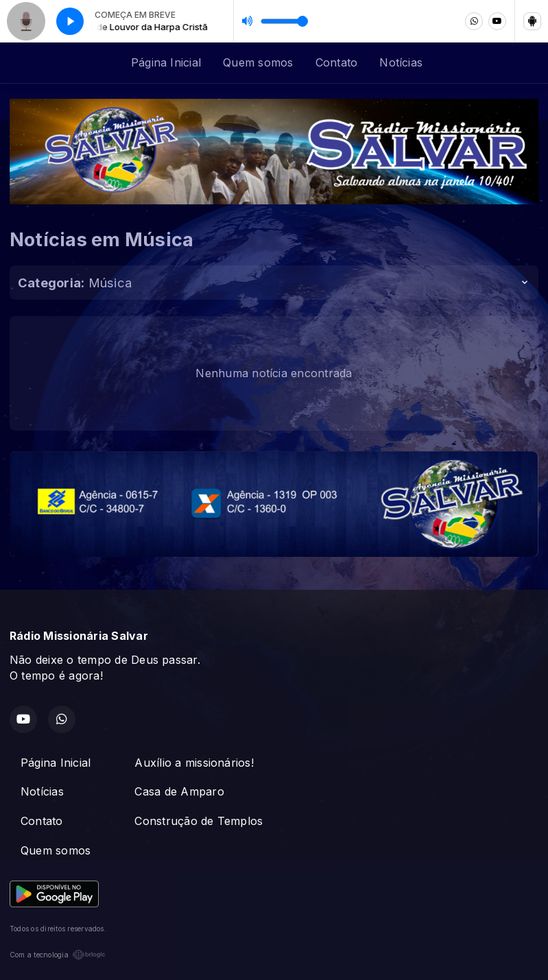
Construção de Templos (199, 821)
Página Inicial (166, 62)
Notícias (401, 62)
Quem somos (258, 62)
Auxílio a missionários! (194, 763)
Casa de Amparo (179, 791)
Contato (337, 62)
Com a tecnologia (58, 955)
